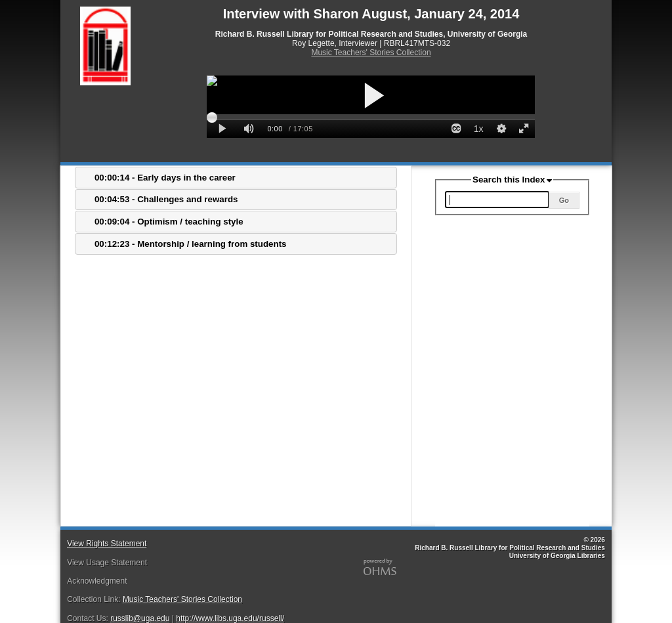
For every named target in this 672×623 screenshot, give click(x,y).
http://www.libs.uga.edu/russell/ (230, 618)
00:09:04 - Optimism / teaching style (169, 222)
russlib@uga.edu (140, 618)
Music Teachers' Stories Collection (371, 53)
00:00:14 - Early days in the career (165, 178)
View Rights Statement (107, 544)
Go (564, 200)
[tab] (236, 178)
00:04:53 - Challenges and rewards (166, 199)
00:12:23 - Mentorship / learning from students (191, 244)
